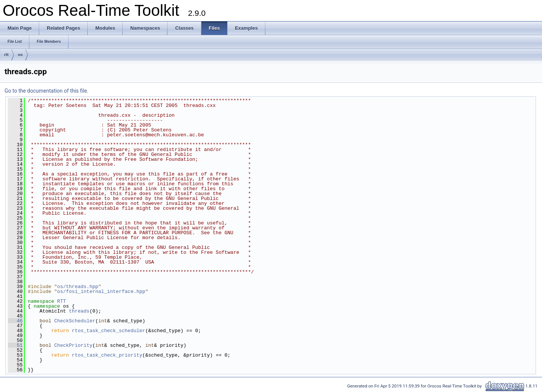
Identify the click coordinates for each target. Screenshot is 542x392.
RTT (62, 301)
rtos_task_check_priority (107, 355)
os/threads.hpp (78, 287)
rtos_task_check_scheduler (109, 331)
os (21, 55)
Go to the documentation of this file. (46, 91)
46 (15, 321)
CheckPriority (73, 345)
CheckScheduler (75, 321)
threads (79, 311)
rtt (6, 55)
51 (15, 345)
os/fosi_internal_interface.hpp (101, 291)
